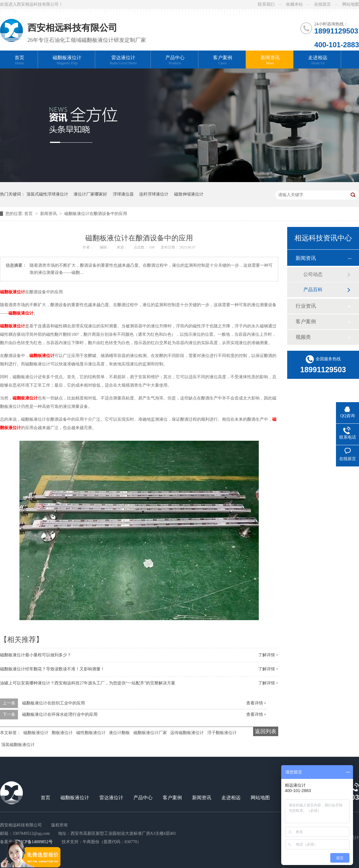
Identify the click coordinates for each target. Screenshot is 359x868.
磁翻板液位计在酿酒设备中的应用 (96, 214)
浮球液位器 (123, 194)
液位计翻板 (119, 733)
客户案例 (223, 60)
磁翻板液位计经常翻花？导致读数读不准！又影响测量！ (52, 669)
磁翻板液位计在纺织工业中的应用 (54, 703)
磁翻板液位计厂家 (150, 733)
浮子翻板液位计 (222, 733)
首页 (19, 60)
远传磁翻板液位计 (187, 733)
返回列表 (266, 731)
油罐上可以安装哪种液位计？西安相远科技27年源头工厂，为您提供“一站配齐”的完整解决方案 (88, 683)
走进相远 (318, 60)
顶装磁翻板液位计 (18, 745)
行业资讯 (306, 306)
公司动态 (313, 274)
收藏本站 (294, 4)
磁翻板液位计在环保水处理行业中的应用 (60, 714)
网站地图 (351, 4)
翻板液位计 (62, 733)
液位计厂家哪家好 (90, 194)
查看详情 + (256, 703)
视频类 (303, 337)
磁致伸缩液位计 (189, 194)
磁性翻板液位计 (91, 733)
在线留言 (323, 4)
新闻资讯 (270, 60)
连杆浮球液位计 (154, 194)
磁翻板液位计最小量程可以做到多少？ (36, 655)
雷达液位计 (123, 60)
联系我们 (266, 4)
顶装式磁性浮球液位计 (47, 194)
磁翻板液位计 (67, 60)
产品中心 (175, 60)
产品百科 (313, 290)
